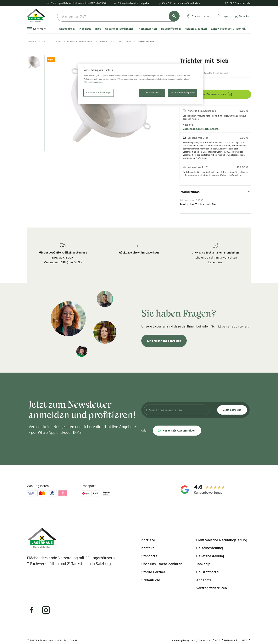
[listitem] (148, 540)
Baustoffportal (171, 29)
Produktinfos (215, 192)
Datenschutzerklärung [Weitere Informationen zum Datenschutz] (94, 82)
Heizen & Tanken (196, 29)
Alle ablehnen (152, 92)
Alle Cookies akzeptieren (183, 92)
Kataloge (85, 29)
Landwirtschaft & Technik (228, 29)
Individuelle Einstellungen (99, 92)
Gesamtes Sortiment (119, 29)
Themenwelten (147, 29)
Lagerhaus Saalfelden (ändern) (201, 129)
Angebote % (67, 29)
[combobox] (118, 16)
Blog (98, 29)
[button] (177, 431)
